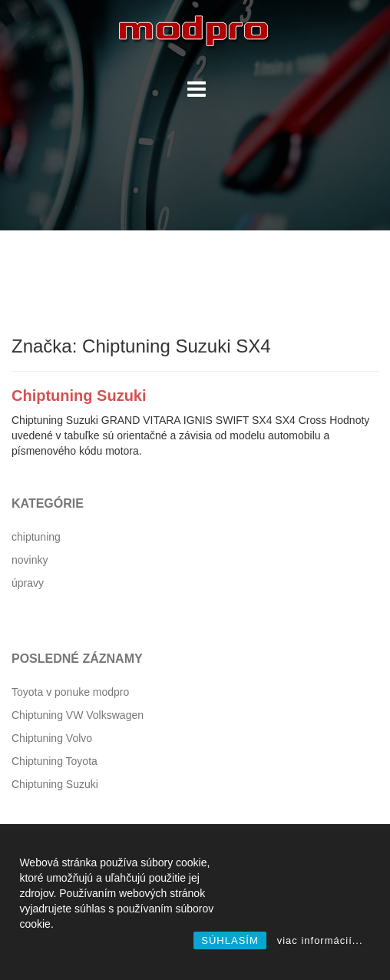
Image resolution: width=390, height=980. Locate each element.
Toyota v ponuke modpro (70, 692)
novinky (30, 560)
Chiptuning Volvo (52, 738)
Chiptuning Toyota (55, 761)
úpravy (28, 583)
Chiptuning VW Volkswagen (78, 715)
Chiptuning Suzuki (79, 396)
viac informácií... (320, 940)
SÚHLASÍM (230, 940)
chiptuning (36, 537)
